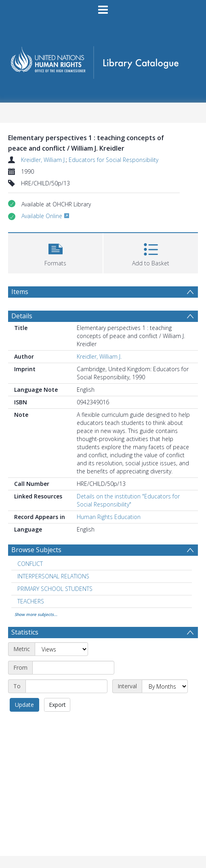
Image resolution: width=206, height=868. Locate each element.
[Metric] (61, 649)
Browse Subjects (36, 550)
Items (20, 292)
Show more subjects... (36, 614)
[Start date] (73, 668)
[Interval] (165, 686)
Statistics (25, 632)
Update (24, 705)
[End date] (66, 686)
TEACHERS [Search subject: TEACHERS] (31, 601)
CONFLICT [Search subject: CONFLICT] (30, 564)
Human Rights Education (109, 517)
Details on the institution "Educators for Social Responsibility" (128, 500)
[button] (55, 252)
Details (22, 316)
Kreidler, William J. (43, 160)
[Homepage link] (103, 60)
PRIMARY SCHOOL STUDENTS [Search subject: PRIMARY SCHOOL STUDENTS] (55, 589)
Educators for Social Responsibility (114, 160)
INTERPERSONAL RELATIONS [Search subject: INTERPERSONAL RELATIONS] (53, 576)
